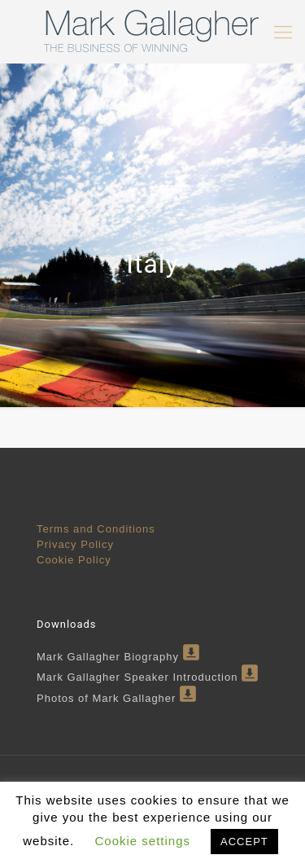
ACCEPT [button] (244, 842)
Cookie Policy (74, 560)
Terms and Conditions (96, 529)
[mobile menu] (283, 33)
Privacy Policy (75, 544)
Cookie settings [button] (142, 841)
